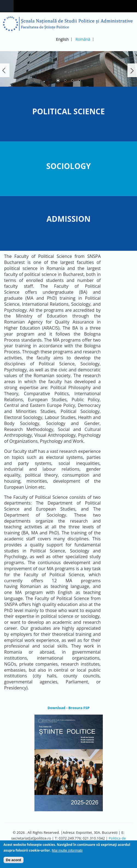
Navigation (7, 6)
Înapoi (5, 70)
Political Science (68, 111)
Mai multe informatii (67, 851)
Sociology (68, 166)
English (62, 39)
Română (83, 39)
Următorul (132, 70)
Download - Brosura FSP (69, 708)
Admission (68, 219)
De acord (14, 861)
